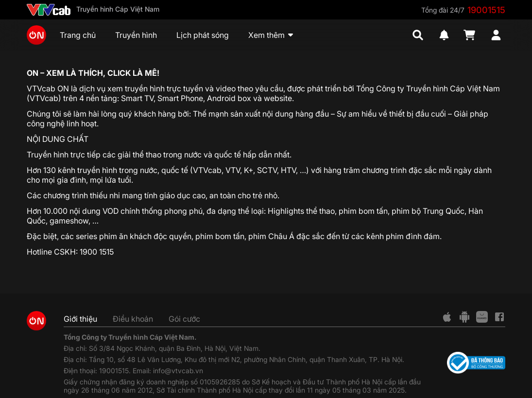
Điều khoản (133, 319)
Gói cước (184, 319)
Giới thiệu (80, 319)
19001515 (486, 10)
